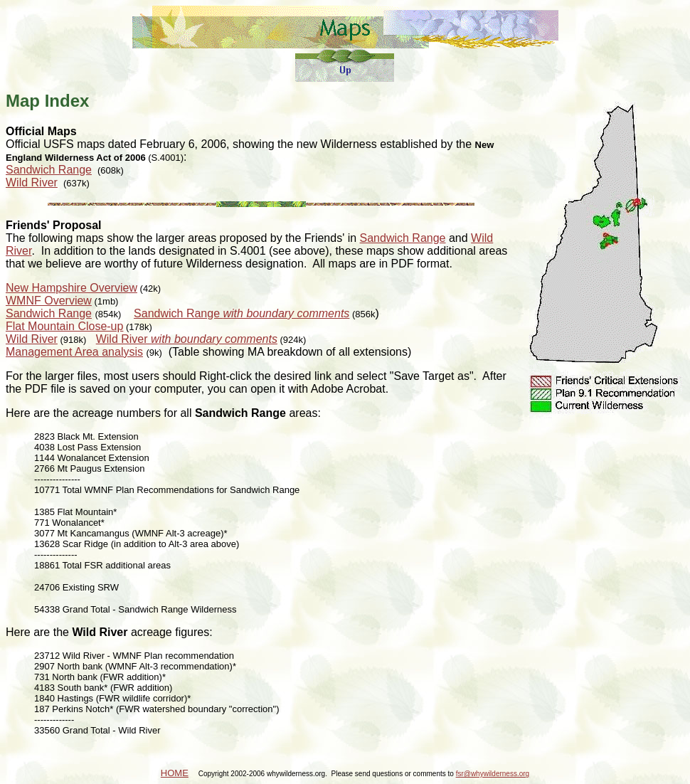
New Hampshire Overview (71, 288)
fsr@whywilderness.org (493, 774)
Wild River (32, 182)
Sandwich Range (49, 170)
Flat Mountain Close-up (64, 326)
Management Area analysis (74, 352)
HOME (175, 773)
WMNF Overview (49, 301)
